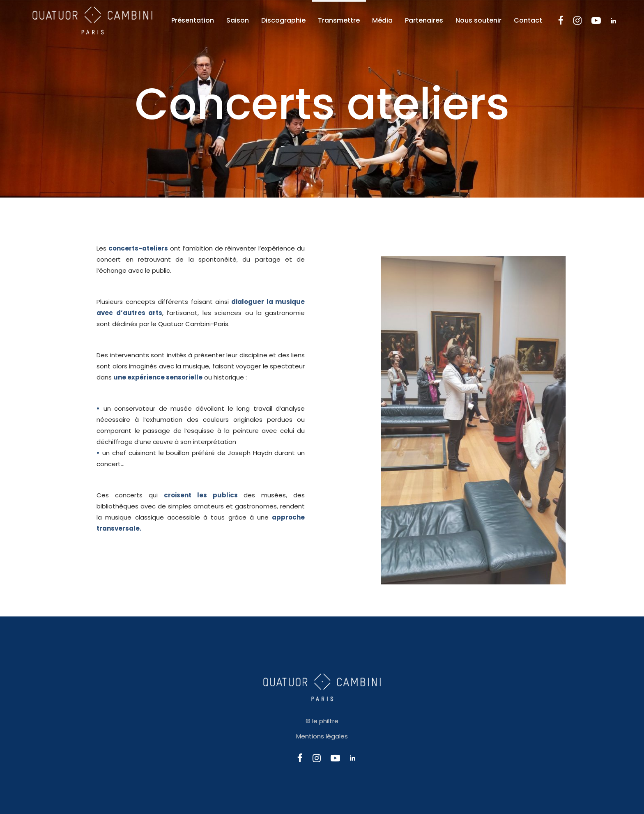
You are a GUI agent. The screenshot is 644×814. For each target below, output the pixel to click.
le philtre (325, 721)
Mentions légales (322, 736)
